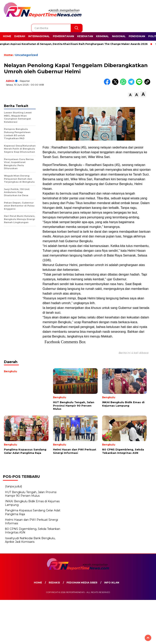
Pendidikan (137, 36)
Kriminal (102, 36)
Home (7, 36)
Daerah (20, 36)
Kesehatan (85, 36)
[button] (130, 95)
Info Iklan (112, 583)
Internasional (39, 36)
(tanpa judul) (13, 486)
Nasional (119, 36)
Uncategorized (26, 55)
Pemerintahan (63, 36)
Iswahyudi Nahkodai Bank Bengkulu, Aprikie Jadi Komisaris (30, 540)
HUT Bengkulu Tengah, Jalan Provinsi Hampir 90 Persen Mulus (31, 494)
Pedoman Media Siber (82, 583)
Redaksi (54, 583)
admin (10, 81)
